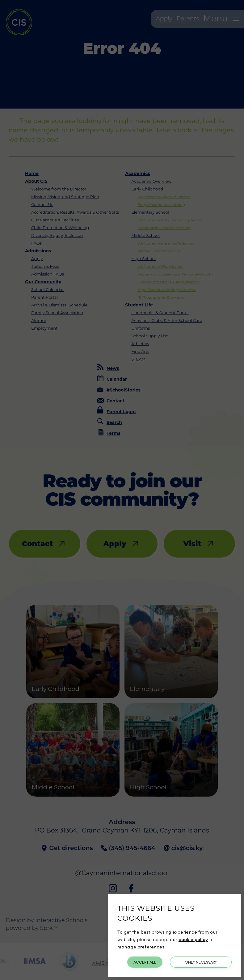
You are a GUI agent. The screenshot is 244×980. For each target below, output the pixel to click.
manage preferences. (141, 946)
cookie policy (193, 939)
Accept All (145, 962)
